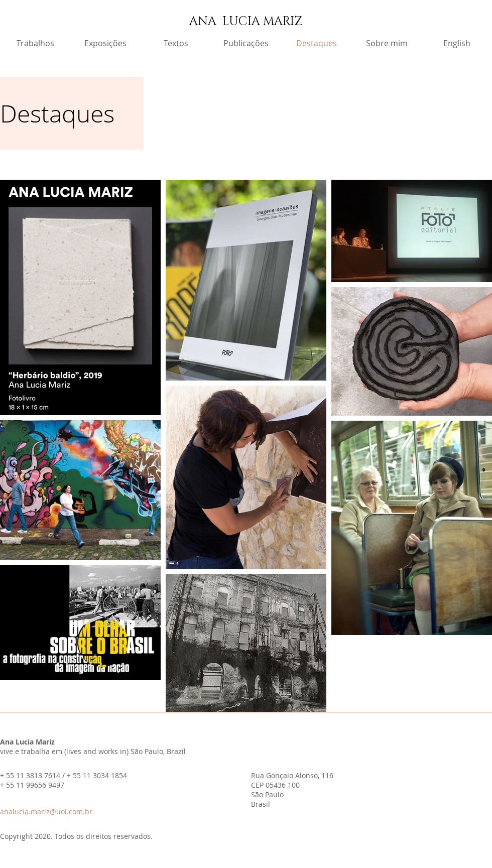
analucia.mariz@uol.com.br (46, 812)
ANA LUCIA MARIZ (246, 22)
